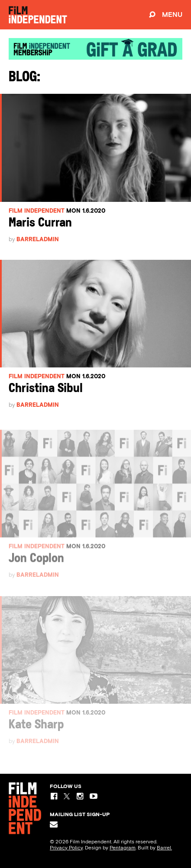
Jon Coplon (36, 562)
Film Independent (37, 211)
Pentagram (123, 848)
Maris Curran (40, 223)
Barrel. (164, 848)
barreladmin (38, 239)
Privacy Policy (66, 848)
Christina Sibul (46, 389)
